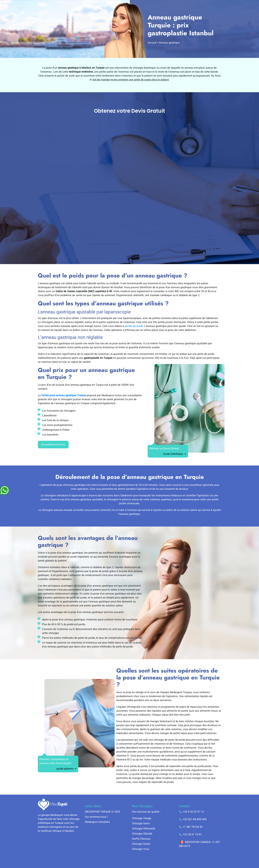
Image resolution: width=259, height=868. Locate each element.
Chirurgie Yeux (141, 849)
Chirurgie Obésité (142, 834)
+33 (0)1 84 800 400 (193, 819)
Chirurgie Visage (142, 818)
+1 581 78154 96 (191, 827)
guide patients (67, 769)
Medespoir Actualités (97, 822)
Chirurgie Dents (141, 844)
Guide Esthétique (175, 454)
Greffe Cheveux (141, 839)
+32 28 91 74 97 (190, 835)
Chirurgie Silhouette (144, 829)
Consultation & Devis (53, 445)
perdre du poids (134, 326)
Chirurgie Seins (141, 823)
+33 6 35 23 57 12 (191, 812)
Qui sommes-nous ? (97, 817)
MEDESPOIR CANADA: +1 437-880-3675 (200, 844)
